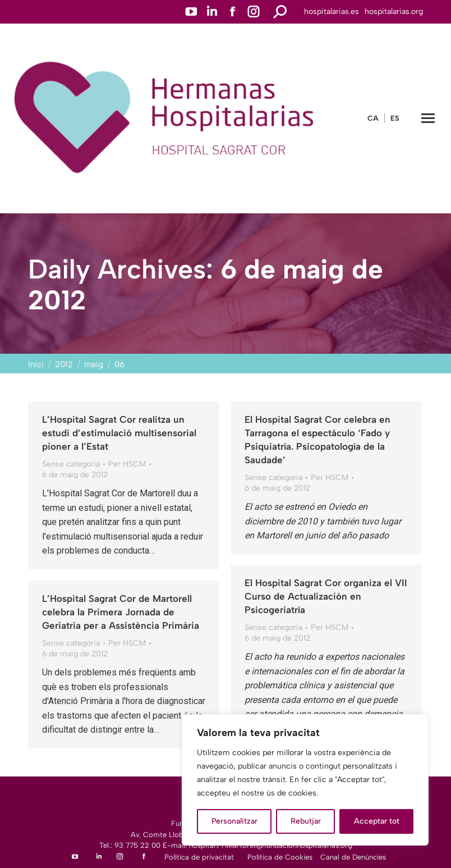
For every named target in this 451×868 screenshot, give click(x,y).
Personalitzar (234, 821)
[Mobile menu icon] (428, 118)
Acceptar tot (377, 821)
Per (127, 464)
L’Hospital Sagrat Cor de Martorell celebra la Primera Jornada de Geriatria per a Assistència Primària (121, 612)
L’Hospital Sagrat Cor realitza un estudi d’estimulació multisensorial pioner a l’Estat (119, 433)
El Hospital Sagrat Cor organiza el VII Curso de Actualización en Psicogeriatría (326, 596)
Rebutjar (306, 821)
